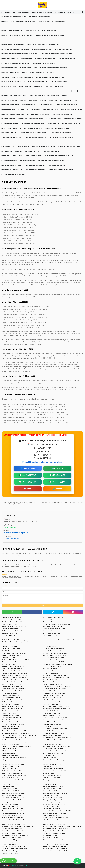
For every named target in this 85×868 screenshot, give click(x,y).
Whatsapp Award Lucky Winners (52, 698)
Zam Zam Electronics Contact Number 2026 (14, 738)
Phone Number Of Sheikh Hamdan (52, 731)
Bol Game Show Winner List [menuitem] (61, 82)
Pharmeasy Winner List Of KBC (10, 791)
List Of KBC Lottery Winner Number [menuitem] (29, 109)
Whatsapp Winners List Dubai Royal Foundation (56, 678)
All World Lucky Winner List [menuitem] (54, 151)
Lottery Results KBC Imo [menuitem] (9, 128)
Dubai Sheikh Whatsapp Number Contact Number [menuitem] (17, 35)
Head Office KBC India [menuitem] (8, 109)
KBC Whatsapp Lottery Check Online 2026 (54, 771)
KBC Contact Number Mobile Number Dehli (14, 846)
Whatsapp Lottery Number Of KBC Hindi (54, 804)
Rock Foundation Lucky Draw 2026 (11, 620)
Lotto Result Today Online (9, 749)
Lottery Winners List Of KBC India (52, 815)
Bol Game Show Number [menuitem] (9, 86)
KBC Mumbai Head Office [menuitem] (28, 161)
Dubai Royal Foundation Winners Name (54, 658)
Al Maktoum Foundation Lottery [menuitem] (45, 58)
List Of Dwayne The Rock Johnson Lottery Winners (57, 686)
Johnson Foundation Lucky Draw (52, 726)
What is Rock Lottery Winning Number (12, 686)
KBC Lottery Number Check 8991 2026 (53, 662)
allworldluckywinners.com (11, 538)
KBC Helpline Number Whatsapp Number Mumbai (56, 706)
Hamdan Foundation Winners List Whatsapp (14, 682)
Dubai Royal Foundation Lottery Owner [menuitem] (14, 72)
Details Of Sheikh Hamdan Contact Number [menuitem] (15, 49)
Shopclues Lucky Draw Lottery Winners (13, 740)
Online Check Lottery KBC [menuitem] (57, 165)
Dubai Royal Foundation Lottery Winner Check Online (16, 746)
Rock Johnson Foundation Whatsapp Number (14, 626)
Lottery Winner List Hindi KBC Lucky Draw (13, 793)
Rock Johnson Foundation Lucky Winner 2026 (14, 689)
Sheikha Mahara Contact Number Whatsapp (14, 742)
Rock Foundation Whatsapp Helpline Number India (16, 822)
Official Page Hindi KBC (49, 784)
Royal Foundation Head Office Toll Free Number (15, 675)
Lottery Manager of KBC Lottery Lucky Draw (55, 793)
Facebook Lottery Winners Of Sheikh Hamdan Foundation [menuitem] (20, 54)
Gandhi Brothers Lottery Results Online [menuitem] (52, 21)
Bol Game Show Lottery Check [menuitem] (11, 82)
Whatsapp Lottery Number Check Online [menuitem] (51, 161)
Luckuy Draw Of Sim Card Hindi (52, 711)
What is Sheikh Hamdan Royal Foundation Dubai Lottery (17, 660)
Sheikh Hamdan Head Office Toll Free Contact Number (17, 680)
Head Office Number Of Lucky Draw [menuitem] (69, 147)
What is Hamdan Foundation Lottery (53, 680)
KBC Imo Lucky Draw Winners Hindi (53, 702)
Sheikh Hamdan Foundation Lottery (53, 626)
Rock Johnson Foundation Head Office (12, 622)
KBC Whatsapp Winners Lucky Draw (12, 698)
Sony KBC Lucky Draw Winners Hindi (12, 838)
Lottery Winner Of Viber (49, 700)
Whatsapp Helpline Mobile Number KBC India (14, 811)
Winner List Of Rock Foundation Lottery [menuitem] (61, 170)
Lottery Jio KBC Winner (8, 782)
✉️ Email (28, 489)
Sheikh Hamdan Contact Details (52, 633)
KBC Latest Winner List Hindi (51, 691)
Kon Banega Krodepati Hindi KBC (52, 780)
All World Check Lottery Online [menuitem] (12, 165)
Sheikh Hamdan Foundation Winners (53, 749)
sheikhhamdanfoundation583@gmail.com (16, 533)
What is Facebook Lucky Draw (10, 753)
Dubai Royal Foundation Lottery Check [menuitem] (42, 72)
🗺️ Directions (57, 468)
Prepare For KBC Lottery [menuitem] (10, 100)
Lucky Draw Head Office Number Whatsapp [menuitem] (15, 147)
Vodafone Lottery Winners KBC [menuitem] (62, 114)
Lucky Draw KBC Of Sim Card (10, 784)
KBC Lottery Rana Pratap (9, 720)
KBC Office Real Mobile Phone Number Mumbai (56, 849)
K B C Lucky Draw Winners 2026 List (12, 684)
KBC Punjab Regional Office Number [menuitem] (45, 142)
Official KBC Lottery (48, 773)
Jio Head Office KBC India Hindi (52, 809)
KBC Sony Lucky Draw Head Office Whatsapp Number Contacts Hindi (62, 826)
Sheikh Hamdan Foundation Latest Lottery (14, 666)
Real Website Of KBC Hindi (50, 835)
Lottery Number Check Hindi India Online (13, 853)
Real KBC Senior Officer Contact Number (13, 813)
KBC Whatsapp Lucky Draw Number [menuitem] (38, 114)
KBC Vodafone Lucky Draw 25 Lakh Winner (14, 831)
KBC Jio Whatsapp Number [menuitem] (33, 151)
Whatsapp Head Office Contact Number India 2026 (57, 811)
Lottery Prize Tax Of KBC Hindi (51, 778)
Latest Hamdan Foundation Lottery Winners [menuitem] (16, 63)
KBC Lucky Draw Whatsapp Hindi (11, 693)
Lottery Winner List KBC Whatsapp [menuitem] (60, 133)
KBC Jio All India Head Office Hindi (11, 833)
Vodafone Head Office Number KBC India (54, 824)
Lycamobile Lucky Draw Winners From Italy (14, 724)
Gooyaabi (26, 865)
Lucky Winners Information (9, 624)
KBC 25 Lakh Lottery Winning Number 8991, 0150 (56, 709)
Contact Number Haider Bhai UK (52, 651)
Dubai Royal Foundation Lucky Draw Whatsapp (15, 678)
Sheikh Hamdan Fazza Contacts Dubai (12, 655)
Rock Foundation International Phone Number (56, 729)
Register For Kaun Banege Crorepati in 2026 (55, 718)
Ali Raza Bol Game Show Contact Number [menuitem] (37, 82)
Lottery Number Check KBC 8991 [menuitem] (36, 137)
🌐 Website (57, 489)
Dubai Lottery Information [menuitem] (62, 40)
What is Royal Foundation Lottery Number (54, 675)
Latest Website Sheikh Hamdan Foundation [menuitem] (15, 12)
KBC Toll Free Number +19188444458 (12, 691)
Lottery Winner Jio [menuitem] (53, 123)
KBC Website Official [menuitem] (28, 105)
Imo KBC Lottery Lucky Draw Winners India (55, 846)
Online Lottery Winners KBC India (11, 806)
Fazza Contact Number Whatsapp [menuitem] (12, 31)
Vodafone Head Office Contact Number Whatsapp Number (18, 826)
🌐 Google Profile (28, 468)
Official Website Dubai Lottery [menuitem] (41, 49)
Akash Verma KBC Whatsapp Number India (14, 824)
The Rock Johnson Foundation (10, 629)
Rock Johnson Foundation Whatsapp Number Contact (17, 642)
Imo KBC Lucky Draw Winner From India (13, 709)
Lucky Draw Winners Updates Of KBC (53, 695)
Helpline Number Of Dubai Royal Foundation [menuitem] (50, 77)
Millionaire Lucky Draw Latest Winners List (13, 671)
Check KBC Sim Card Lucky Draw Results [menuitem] (33, 133)
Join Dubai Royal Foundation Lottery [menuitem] (45, 63)
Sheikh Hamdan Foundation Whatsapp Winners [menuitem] (53, 26)
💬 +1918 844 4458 (57, 475)
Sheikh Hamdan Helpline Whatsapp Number (14, 702)
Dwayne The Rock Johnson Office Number (55, 629)
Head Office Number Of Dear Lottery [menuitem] (13, 91)
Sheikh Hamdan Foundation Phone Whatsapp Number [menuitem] (50, 68)
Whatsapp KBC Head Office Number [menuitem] (12, 137)
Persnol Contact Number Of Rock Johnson (55, 689)
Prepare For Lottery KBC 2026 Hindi (12, 778)
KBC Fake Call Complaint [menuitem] (9, 133)
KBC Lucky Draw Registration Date (11, 795)
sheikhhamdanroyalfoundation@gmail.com (44, 462)
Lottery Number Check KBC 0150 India (12, 809)
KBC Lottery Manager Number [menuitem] (57, 96)
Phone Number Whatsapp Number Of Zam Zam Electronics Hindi (20, 735)
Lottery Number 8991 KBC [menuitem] (9, 161)
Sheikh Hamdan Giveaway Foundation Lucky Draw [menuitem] (56, 54)
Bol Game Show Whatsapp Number (11, 649)
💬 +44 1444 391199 (57, 482)
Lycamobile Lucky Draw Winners (52, 724)
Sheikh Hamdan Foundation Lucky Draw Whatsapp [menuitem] (43, 45)
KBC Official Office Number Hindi (52, 704)
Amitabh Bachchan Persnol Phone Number (14, 700)
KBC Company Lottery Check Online (53, 764)
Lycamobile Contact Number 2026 (52, 740)
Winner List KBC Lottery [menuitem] (54, 119)
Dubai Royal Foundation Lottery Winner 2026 (55, 666)
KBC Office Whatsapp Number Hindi (12, 842)
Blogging (13, 865)
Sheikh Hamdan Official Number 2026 (53, 753)
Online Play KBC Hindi (8, 786)
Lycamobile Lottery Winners (51, 722)
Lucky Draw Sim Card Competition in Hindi (13, 840)
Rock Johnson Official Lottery (51, 673)
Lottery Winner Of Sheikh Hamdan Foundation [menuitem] (16, 68)
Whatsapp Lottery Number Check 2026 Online (14, 673)
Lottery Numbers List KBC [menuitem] (33, 156)
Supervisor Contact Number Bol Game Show (14, 758)
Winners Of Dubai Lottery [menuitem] (67, 58)
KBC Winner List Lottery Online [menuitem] (12, 170)
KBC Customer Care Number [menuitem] (48, 100)
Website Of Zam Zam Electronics (52, 735)
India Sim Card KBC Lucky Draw (52, 842)
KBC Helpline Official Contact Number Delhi (55, 851)
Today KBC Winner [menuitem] (25, 142)
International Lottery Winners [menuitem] (12, 156)
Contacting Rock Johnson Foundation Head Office (57, 624)
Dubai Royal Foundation (8, 658)
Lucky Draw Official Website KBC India (12, 773)
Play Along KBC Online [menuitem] (45, 105)
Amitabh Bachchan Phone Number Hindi (54, 693)
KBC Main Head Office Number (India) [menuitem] (33, 123)
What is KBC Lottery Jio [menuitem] (51, 109)
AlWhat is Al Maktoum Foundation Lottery (54, 655)
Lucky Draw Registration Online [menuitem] (35, 170)
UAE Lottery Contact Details (10, 635)
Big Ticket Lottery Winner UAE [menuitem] (64, 12)
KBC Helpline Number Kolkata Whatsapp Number (15, 835)
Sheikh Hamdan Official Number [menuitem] (38, 91)
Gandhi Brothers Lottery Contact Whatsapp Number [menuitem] (19, 26)
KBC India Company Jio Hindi (10, 804)
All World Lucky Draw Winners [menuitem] (42, 12)
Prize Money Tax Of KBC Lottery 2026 (53, 795)
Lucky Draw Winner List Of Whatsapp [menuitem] (13, 174)
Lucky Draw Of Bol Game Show (51, 758)
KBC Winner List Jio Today (50, 669)
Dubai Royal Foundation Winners (11, 751)
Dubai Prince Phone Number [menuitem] (42, 40)
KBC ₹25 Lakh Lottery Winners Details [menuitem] (14, 96)
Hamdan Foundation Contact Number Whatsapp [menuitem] (50, 35)
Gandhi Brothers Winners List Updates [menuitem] (14, 17)
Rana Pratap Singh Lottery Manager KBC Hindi (56, 844)
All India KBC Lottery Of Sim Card (52, 782)
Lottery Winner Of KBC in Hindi (10, 715)
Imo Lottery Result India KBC (10, 844)
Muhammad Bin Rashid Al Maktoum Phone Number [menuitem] (17, 58)
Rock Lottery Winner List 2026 (10, 722)
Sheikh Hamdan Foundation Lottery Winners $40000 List (58, 640)
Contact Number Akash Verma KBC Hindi (54, 822)
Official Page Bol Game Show (51, 755)
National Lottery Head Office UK (11, 744)
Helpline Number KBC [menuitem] (8, 119)
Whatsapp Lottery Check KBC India (53, 775)
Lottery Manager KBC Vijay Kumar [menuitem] (66, 105)
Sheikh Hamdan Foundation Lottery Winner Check (57, 746)
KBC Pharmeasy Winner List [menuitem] (10, 105)
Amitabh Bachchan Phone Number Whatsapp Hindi (57, 738)
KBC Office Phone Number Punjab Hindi (54, 840)
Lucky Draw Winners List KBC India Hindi (13, 820)
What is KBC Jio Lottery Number (11, 695)
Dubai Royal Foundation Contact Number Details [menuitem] (41, 31)
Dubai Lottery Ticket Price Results (11, 618)
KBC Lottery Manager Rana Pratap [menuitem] (13, 114)
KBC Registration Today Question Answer (54, 800)
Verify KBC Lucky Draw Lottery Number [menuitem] (30, 119)
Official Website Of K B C (50, 682)
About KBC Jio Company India (51, 806)
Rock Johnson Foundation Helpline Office (13, 706)
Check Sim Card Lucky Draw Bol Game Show (14, 762)
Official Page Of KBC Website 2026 (11, 800)
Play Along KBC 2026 (8, 802)
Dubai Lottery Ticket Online (9, 633)
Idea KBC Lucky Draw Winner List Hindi (12, 815)
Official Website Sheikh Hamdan (52, 660)
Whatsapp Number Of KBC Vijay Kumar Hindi (55, 791)
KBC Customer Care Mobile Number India (13, 798)
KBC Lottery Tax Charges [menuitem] (29, 100)
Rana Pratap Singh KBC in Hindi (52, 713)
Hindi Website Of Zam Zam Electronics (53, 733)
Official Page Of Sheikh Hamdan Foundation (55, 751)
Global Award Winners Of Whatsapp (53, 789)
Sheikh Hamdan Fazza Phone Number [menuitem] (13, 45)
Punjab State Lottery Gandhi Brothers (53, 649)
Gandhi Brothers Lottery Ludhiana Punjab (13, 651)
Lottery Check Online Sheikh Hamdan (53, 762)
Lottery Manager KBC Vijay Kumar (11, 766)
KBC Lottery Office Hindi (9, 664)
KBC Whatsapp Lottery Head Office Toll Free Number (57, 664)
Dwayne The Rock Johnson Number (53, 684)
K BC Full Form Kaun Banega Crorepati (53, 786)
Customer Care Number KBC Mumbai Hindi (14, 780)
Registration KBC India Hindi (10, 789)
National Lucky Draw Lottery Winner (12, 669)
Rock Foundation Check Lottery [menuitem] (35, 165)
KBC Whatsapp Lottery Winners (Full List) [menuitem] (64, 91)
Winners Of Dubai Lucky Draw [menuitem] (64, 49)
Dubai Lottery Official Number (10, 646)
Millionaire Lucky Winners (50, 671)
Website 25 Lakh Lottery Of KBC (52, 715)
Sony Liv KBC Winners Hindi (51, 838)
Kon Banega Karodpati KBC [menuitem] (69, 100)
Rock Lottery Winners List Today (52, 620)
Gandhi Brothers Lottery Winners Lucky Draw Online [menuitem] (19, 21)
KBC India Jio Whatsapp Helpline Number (54, 833)
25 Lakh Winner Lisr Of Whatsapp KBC (53, 720)
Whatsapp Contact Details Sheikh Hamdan (14, 662)
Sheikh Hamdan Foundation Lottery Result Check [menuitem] (17, 77)
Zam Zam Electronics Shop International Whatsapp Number (18, 731)
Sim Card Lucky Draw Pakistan (10, 755)
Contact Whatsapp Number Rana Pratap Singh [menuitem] (59, 156)
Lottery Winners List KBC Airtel (52, 820)
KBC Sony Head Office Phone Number (12, 829)
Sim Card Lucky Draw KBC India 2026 (12, 771)
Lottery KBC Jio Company (50, 766)
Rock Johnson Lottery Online (10, 729)
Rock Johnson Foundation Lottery (52, 622)
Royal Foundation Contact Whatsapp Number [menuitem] (16, 40)
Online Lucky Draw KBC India (10, 769)
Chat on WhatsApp (10, 527)
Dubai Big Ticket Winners (50, 646)
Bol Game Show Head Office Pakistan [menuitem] (31, 86)
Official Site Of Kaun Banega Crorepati (12, 851)
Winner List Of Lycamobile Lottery (52, 742)
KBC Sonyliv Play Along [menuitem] (9, 142)
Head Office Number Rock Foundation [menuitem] (43, 147)
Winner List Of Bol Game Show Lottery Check (55, 760)
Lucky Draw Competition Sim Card (11, 718)
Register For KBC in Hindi (9, 713)
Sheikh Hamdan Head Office (51, 635)
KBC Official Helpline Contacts (10, 711)
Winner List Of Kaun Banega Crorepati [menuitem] (57, 128)
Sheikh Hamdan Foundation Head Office (54, 618)
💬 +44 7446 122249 (28, 475)
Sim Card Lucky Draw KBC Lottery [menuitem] (72, 109)
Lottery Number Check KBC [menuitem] (10, 123)
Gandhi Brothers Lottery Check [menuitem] (40, 17)
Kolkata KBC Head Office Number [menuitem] (12, 151)
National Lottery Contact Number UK (53, 744)
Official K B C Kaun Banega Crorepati (53, 769)
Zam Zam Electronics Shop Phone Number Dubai (15, 733)
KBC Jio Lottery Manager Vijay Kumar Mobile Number (58, 802)
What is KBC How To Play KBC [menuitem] (73, 119)
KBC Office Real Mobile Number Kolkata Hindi (14, 849)
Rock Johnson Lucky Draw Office (11, 726)
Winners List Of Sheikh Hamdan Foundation (14, 653)
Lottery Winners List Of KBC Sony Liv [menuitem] (61, 137)
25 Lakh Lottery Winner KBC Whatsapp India (14, 775)
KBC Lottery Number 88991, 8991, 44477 (13, 704)
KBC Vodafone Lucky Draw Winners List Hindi (55, 829)
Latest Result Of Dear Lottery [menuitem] (55, 86)
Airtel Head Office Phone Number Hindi (13, 818)
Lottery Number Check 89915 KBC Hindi (13, 764)
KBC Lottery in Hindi (49, 631)
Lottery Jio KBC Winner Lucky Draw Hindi (54, 813)
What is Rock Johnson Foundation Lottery (13, 640)
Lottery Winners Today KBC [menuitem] (71, 123)
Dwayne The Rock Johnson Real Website (54, 831)
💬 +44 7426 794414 (28, 482)
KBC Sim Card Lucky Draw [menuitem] (37, 96)
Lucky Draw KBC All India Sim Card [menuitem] (31, 128)
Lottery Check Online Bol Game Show (12, 760)
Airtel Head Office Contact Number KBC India (55, 818)
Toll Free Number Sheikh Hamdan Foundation (55, 653)
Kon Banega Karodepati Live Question (53, 798)
